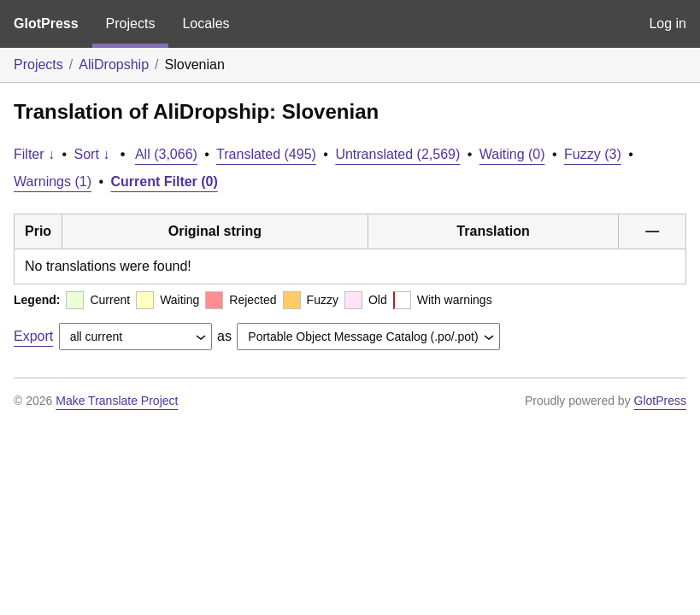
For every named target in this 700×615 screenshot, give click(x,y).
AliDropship (114, 64)
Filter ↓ (34, 154)
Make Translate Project (117, 401)
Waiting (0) (512, 154)
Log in (668, 23)
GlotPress (46, 23)
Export (33, 336)
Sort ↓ (92, 154)
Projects (131, 23)
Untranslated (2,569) (397, 154)
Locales (206, 23)
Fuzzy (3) (593, 154)
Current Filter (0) (165, 182)
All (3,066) (166, 154)
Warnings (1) (53, 182)
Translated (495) (266, 154)
